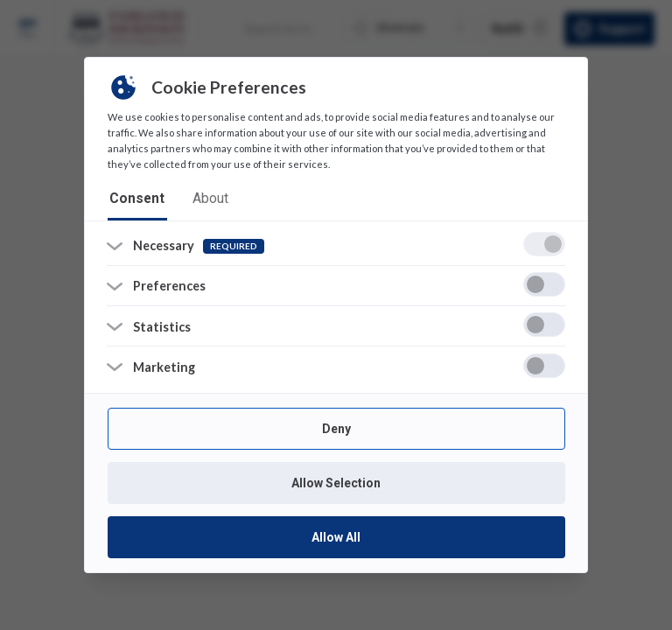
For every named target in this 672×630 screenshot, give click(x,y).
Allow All (336, 536)
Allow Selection (336, 482)
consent (132, 198)
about (198, 198)
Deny (336, 428)
